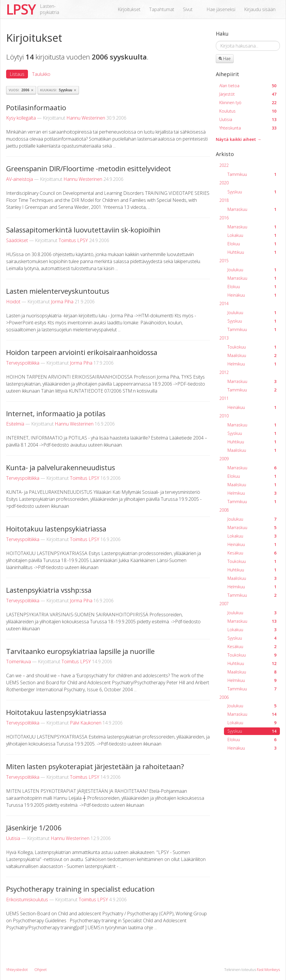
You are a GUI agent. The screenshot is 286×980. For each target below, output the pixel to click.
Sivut (188, 9)
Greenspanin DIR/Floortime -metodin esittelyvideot (89, 168)
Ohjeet (40, 970)
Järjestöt (248, 94)
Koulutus (248, 111)
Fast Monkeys (268, 970)
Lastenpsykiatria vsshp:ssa (49, 590)
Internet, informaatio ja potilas (56, 413)
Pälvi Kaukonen (86, 723)
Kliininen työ (248, 103)
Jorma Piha (62, 302)
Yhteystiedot (17, 970)
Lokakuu (252, 235)
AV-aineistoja (20, 179)
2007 (224, 604)
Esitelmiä (15, 424)
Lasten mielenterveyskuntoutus (58, 291)
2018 (224, 200)
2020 (224, 183)
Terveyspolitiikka (23, 363)
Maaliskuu (252, 355)
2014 (224, 303)
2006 (224, 697)
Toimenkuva (18, 661)
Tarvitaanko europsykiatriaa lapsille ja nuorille (80, 651)
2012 (224, 372)
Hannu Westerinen (86, 118)
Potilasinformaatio (36, 107)
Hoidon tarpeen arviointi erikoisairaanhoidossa (82, 352)
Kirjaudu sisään (260, 9)
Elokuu (252, 244)
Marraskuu (252, 209)
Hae (225, 58)
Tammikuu (252, 174)
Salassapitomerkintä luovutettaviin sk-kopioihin (83, 230)
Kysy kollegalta (21, 118)
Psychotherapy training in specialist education (80, 889)
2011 (224, 398)
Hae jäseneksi (221, 9)
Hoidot (13, 302)
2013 (224, 338)
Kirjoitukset (129, 9)
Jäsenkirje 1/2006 (34, 828)
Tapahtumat (162, 9)
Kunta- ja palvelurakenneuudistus (61, 467)
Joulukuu (252, 270)
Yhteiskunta (248, 128)
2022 (224, 165)
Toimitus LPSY (73, 240)
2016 (224, 218)
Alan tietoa (248, 86)
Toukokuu (252, 347)
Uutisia (13, 838)
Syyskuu (252, 192)
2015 (224, 261)
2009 (224, 459)
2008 (224, 510)
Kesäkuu (252, 553)
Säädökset (17, 240)
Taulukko (41, 74)
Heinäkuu (252, 295)
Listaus (17, 74)
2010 (224, 416)
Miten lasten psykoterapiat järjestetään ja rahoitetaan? (95, 766)
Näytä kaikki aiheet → (239, 139)
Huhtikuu (252, 252)
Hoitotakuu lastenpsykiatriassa (56, 529)
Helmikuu (252, 364)
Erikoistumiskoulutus (27, 900)
